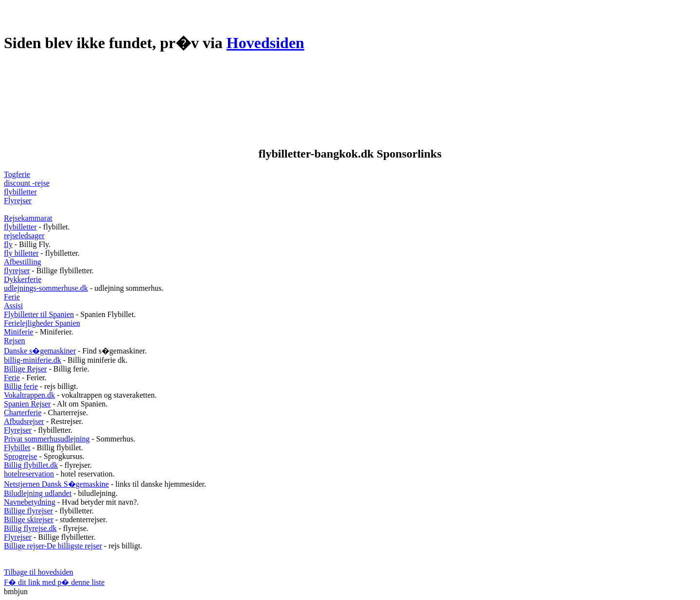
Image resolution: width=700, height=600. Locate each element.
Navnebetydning (30, 502)
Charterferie (23, 413)
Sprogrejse (20, 456)
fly (8, 244)
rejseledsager (24, 236)
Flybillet (17, 448)
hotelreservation (29, 474)
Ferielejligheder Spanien (42, 323)
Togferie (17, 174)
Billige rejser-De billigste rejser (53, 546)
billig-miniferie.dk (33, 360)
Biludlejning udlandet (38, 493)
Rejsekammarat (28, 218)
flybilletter (20, 192)
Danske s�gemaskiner (40, 351)
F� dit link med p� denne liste (54, 582)
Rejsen (15, 341)
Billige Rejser (25, 369)
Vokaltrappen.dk (29, 395)
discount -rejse (27, 183)
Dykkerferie (23, 279)
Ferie (12, 297)
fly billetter (21, 253)
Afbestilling (22, 262)
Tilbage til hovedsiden (39, 572)
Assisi (13, 306)
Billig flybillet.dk (31, 465)
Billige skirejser (29, 520)
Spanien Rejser (27, 404)
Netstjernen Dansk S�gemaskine (56, 484)
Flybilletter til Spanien (39, 314)
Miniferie (18, 332)
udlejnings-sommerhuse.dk (46, 288)
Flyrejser (18, 201)
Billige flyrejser (28, 511)
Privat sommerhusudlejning (47, 439)
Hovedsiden (265, 43)
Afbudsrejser (24, 421)
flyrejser (17, 271)
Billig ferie (21, 386)
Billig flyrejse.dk (30, 528)
